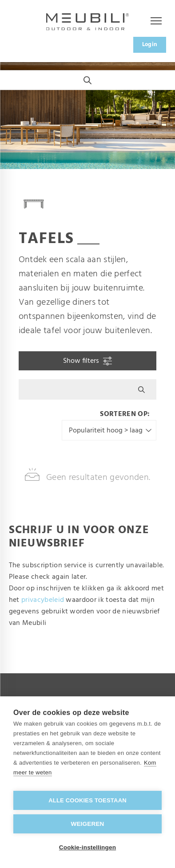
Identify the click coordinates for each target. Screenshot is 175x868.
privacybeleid (43, 600)
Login (150, 45)
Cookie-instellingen (87, 847)
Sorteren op (124, 414)
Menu (151, 22)
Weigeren (87, 824)
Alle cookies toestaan (87, 800)
